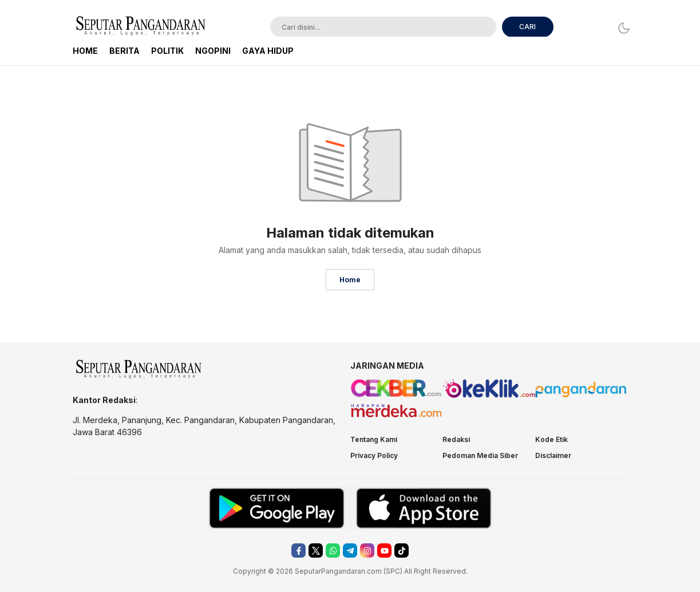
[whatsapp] (333, 550)
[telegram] (350, 550)
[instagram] (367, 550)
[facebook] (298, 550)
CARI (527, 27)
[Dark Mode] (621, 28)
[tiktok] (402, 550)
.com (373, 571)
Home (350, 280)
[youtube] (384, 550)
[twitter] (316, 550)
